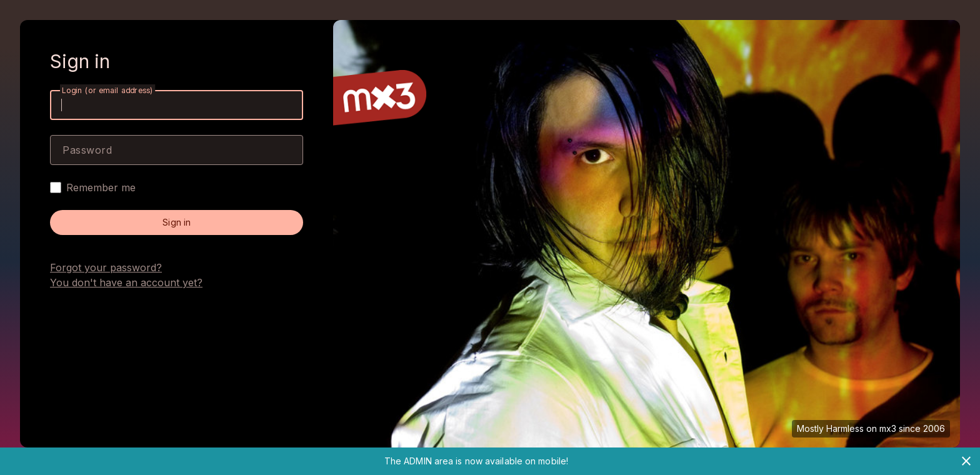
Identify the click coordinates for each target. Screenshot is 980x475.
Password (87, 150)
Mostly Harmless (830, 428)
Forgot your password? (106, 267)
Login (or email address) (107, 90)
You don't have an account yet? (126, 282)
